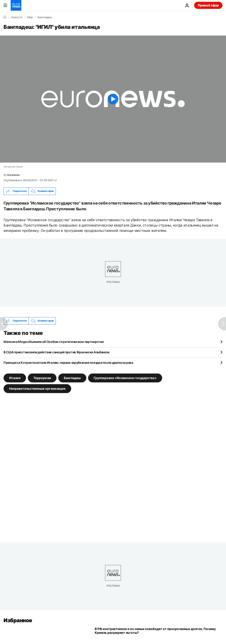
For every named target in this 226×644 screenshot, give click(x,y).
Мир (30, 17)
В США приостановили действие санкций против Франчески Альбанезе (56, 352)
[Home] (5, 17)
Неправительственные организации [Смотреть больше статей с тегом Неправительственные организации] (37, 388)
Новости (17, 17)
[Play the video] (113, 99)
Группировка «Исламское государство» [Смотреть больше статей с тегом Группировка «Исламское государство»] (125, 378)
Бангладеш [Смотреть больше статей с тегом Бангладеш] (72, 378)
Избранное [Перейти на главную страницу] (18, 620)
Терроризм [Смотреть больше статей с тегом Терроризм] (42, 378)
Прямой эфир (208, 5)
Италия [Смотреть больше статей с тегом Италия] (15, 378)
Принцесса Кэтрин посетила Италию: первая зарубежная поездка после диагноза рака (68, 363)
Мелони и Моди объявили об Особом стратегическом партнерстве (54, 342)
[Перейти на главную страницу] (16, 5)
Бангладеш (45, 17)
